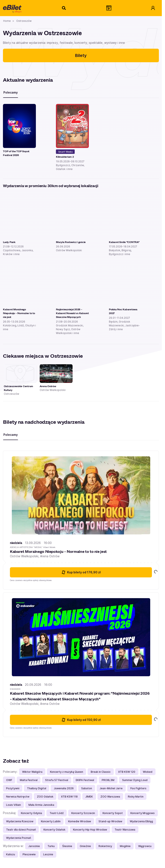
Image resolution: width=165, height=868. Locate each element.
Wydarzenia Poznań (19, 838)
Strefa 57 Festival (57, 780)
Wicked (148, 772)
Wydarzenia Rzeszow (20, 821)
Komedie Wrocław (80, 821)
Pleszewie (29, 854)
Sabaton (87, 788)
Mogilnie (125, 846)
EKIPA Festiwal (85, 780)
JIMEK (89, 797)
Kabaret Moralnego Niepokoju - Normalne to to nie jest (58, 551)
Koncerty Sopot (113, 813)
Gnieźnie (85, 846)
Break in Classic (101, 772)
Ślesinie (67, 846)
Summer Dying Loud (135, 780)
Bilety (81, 55)
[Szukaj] (64, 8)
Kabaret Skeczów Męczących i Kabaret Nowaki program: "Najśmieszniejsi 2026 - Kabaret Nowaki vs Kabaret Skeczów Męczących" (80, 696)
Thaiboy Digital (37, 788)
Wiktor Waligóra (32, 772)
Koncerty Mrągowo (143, 813)
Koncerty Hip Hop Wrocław (90, 830)
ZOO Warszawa (110, 797)
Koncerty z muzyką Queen (67, 772)
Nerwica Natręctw (18, 797)
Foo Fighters (138, 788)
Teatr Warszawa (125, 830)
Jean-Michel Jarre (111, 788)
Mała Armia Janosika (41, 805)
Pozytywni (13, 788)
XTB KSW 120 (127, 772)
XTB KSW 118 (69, 797)
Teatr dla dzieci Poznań (21, 830)
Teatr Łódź (57, 813)
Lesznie (48, 854)
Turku (51, 846)
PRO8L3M (108, 780)
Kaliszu (11, 854)
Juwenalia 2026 (64, 788)
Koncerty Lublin (51, 821)
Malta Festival (29, 780)
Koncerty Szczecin (83, 813)
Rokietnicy (105, 846)
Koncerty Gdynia (31, 813)
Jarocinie (34, 846)
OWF (9, 780)
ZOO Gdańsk (45, 797)
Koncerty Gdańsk (54, 830)
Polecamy (11, 92)
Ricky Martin (136, 797)
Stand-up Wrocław (110, 821)
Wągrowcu (145, 846)
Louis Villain (14, 805)
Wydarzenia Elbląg (141, 821)
